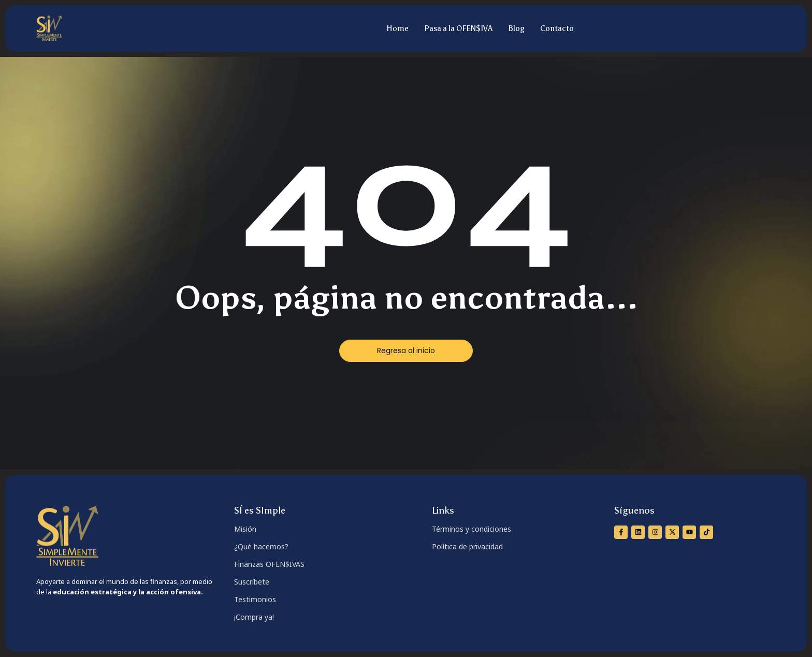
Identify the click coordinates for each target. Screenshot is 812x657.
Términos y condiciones (472, 529)
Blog (516, 28)
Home (397, 28)
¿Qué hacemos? (261, 546)
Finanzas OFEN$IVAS (269, 564)
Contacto (557, 28)
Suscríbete (252, 582)
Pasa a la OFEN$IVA (458, 28)
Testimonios (255, 599)
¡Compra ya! (254, 617)
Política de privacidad (467, 546)
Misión (245, 529)
